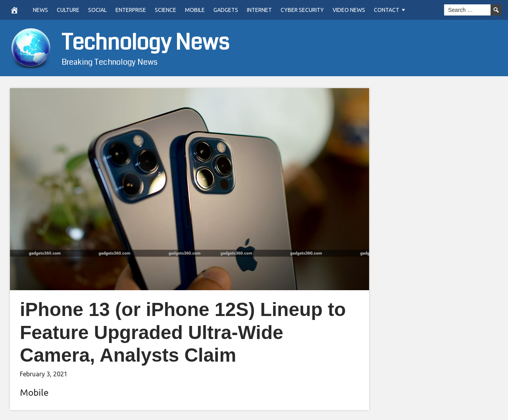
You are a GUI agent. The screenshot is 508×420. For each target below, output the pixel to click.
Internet (259, 10)
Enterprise (131, 10)
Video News (349, 10)
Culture (68, 10)
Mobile (195, 10)
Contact (387, 10)
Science (165, 10)
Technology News (145, 43)
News (40, 10)
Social (97, 10)
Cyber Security (302, 10)
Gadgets (226, 10)
